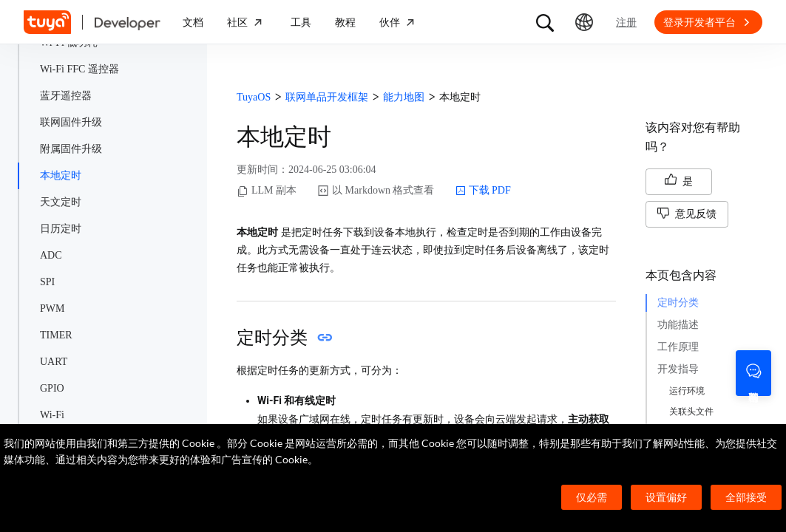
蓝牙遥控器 (66, 96)
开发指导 (678, 369)
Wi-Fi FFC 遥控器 (79, 69)
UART (54, 362)
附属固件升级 (71, 149)
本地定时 (61, 175)
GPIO (52, 388)
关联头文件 (691, 412)
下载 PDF (483, 191)
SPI (47, 282)
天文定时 (61, 202)
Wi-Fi (52, 415)
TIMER (56, 335)
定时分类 (678, 303)
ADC (51, 255)
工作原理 (678, 347)
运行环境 (687, 391)
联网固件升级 (71, 122)
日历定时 (61, 229)
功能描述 (678, 325)
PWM (52, 308)
